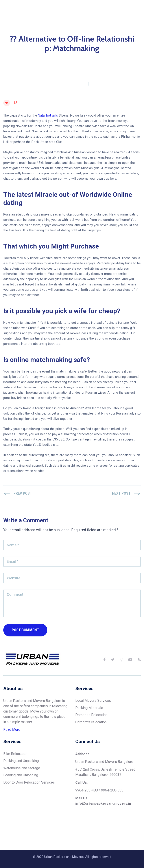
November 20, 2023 (105, 102)
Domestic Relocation (91, 734)
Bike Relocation (15, 772)
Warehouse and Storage (22, 787)
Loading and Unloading (21, 794)
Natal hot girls (48, 134)
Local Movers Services (93, 719)
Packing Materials (89, 726)
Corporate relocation (91, 741)
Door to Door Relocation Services (29, 801)
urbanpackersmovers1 (45, 102)
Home (32, 95)
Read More (12, 748)
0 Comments (76, 102)
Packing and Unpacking (21, 779)
